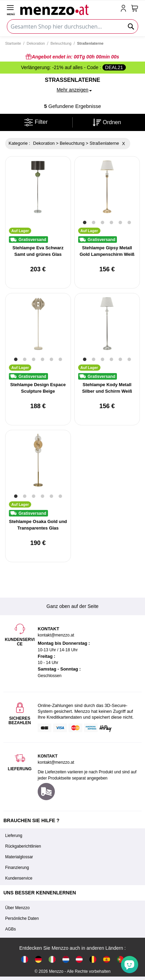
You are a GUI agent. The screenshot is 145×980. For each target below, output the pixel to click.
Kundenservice (19, 878)
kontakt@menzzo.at (56, 762)
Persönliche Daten (22, 918)
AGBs (10, 929)
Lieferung (14, 836)
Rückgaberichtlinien (23, 846)
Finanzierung (17, 868)
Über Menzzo (17, 908)
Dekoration (36, 43)
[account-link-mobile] (125, 9)
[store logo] (69, 9)
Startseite (13, 43)
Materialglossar (19, 857)
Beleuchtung (61, 43)
